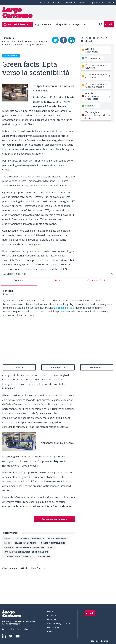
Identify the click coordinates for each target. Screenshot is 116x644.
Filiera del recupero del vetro (98, 66)
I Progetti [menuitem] (77, 24)
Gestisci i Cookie (99, 641)
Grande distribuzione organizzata (98, 96)
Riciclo (52, 547)
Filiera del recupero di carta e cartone (98, 85)
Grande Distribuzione (26, 543)
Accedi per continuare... (54, 519)
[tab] (19, 282)
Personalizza (58, 367)
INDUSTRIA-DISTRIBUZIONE (53, 543)
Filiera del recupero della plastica (98, 76)
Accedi (109, 24)
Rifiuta (19, 367)
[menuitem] (44, 3)
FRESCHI (7, 543)
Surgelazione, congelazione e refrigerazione (26, 552)
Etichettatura (43, 556)
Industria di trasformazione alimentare (24, 547)
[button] (112, 274)
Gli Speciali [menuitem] (61, 24)
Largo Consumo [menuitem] (42, 24)
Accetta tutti (97, 367)
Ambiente (8, 538)
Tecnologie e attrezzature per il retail (98, 115)
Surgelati (92, 106)
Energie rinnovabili (58, 538)
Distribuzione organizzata (30, 538)
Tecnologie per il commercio (17, 556)
